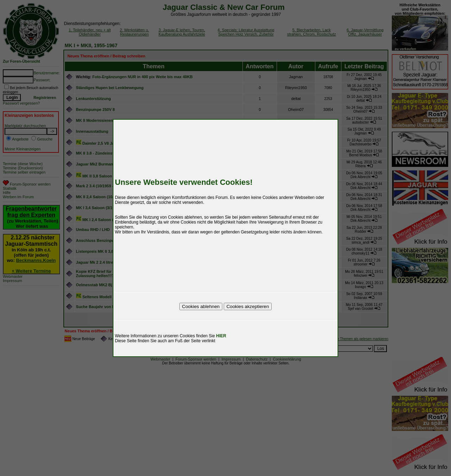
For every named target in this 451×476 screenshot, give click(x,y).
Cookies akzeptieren (248, 306)
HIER (221, 336)
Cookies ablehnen (201, 306)
